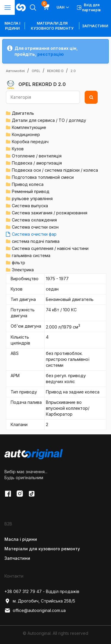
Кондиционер (26, 134)
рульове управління (32, 199)
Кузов (18, 149)
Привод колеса (28, 184)
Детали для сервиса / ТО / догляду (49, 120)
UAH (63, 7)
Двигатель (23, 113)
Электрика (23, 270)
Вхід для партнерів (89, 7)
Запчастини (95, 26)
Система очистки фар (34, 234)
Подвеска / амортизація (37, 163)
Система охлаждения (34, 220)
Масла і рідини (21, 539)
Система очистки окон (35, 227)
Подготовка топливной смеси (43, 177)
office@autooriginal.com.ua (35, 610)
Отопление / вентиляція (37, 156)
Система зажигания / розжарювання (50, 213)
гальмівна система (31, 255)
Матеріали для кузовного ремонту (52, 26)
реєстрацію (51, 54)
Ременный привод (31, 191)
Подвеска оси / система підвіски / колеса (55, 170)
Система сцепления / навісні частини (50, 248)
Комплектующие (29, 127)
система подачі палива (36, 241)
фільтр (18, 263)
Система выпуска (30, 206)
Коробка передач (30, 142)
